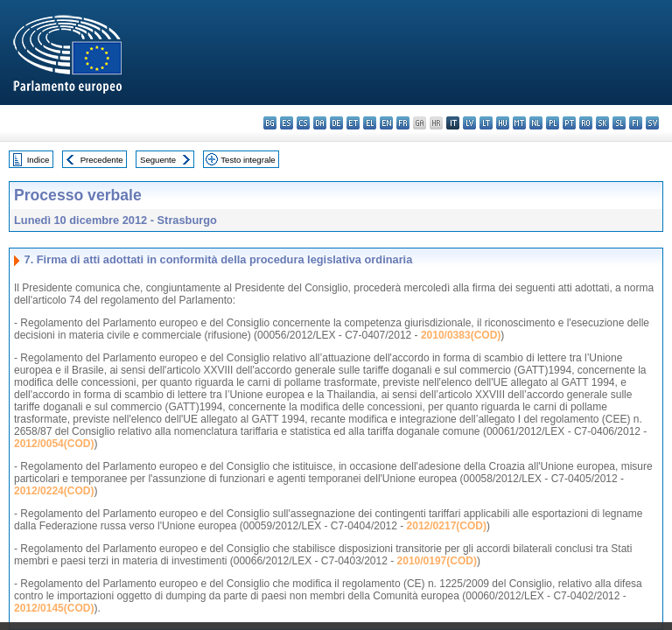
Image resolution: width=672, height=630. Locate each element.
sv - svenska (652, 123)
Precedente (102, 160)
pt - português (569, 123)
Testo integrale (248, 160)
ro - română (586, 123)
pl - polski (553, 123)
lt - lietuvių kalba (486, 123)
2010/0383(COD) (461, 335)
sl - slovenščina (619, 123)
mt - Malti (519, 123)
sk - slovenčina (602, 123)
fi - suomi (636, 123)
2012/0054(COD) (54, 444)
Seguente (158, 160)
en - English (386, 123)
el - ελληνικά (370, 123)
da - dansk (320, 123)
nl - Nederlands (536, 123)
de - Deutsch (336, 123)
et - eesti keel (353, 123)
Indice (38, 160)
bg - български (270, 123)
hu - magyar (503, 123)
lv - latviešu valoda (469, 123)
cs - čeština (303, 123)
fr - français (403, 123)
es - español (287, 123)
